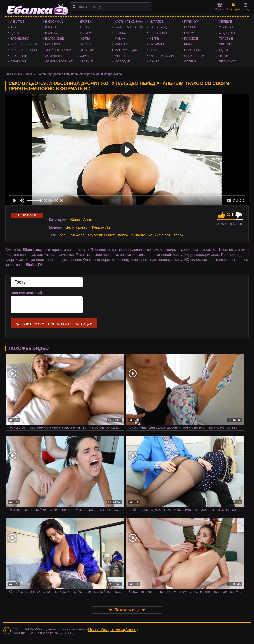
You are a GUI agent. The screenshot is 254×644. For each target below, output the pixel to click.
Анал (15, 27)
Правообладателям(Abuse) (113, 630)
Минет (120, 56)
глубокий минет (101, 235)
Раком (189, 33)
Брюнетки (19, 56)
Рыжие (190, 44)
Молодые (122, 61)
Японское (227, 61)
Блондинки (20, 39)
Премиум (192, 22)
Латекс (120, 33)
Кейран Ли (101, 227)
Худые (224, 50)
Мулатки (156, 22)
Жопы (85, 39)
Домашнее (54, 56)
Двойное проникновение (61, 50)
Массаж (121, 44)
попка (123, 235)
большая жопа (72, 235)
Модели (220, 7)
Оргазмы (157, 44)
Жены (85, 27)
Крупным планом (129, 27)
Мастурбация (126, 50)
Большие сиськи (24, 44)
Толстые (226, 39)
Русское (191, 39)
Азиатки (17, 22)
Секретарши (194, 56)
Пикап (154, 61)
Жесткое (87, 33)
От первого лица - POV (165, 56)
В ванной (18, 61)
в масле (138, 235)
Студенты (227, 33)
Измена (86, 56)
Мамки (120, 39)
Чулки (224, 56)
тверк (179, 235)
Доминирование (59, 61)
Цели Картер (77, 227)
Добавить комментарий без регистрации (54, 324)
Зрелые (86, 44)
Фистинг (226, 44)
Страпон (226, 27)
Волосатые (54, 39)
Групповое (54, 44)
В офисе (52, 33)
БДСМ (15, 33)
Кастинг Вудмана (129, 22)
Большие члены (24, 50)
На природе (159, 27)
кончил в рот (159, 235)
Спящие (225, 22)
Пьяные (190, 27)
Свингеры (192, 50)
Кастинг (87, 61)
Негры (155, 39)
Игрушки (87, 50)
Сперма (190, 61)
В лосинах (54, 22)
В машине (53, 27)
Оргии (154, 50)
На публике (159, 33)
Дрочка (86, 22)
